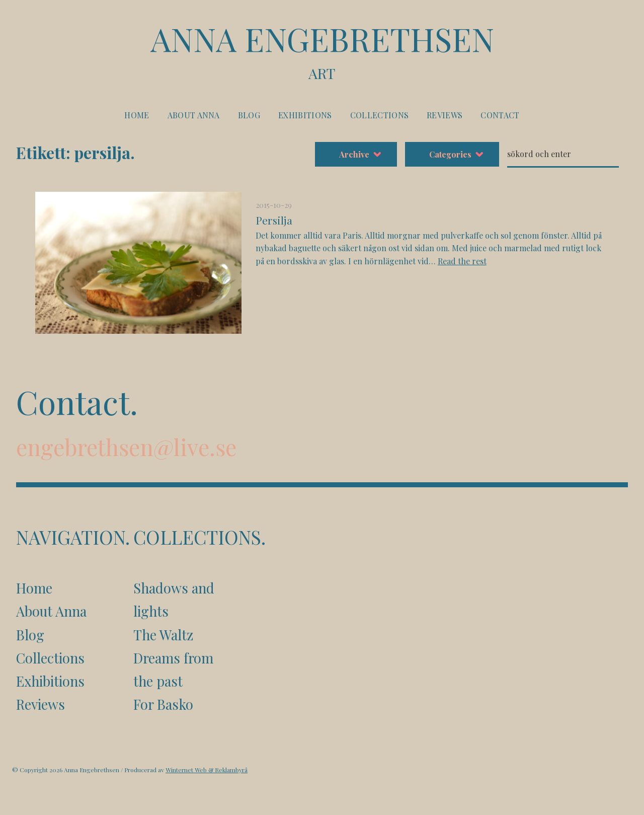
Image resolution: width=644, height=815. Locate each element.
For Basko (163, 704)
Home (137, 115)
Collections (380, 115)
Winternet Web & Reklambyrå (207, 770)
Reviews (445, 115)
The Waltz (163, 635)
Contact (500, 115)
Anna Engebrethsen (322, 51)
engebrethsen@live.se (126, 447)
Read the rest (462, 261)
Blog (249, 115)
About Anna (194, 115)
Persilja (274, 220)
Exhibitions (305, 115)
